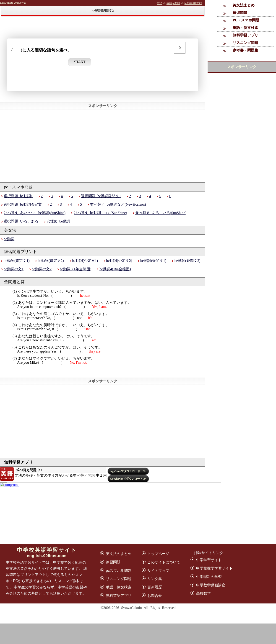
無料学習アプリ (245, 35)
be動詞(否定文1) (85, 261)
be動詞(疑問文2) (187, 261)
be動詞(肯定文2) (51, 261)
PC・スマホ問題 (246, 20)
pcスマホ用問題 (119, 571)
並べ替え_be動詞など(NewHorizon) (118, 204)
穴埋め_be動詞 (58, 221)
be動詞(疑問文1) (153, 261)
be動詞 (9, 239)
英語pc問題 (173, 3)
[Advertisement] (138, 634)
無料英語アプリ (119, 596)
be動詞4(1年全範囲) (115, 269)
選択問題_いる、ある (21, 221)
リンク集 (155, 579)
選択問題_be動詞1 (18, 196)
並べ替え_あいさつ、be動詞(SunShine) (35, 213)
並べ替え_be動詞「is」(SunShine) (100, 213)
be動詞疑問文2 (193, 3)
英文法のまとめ (119, 554)
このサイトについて (164, 562)
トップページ (158, 554)
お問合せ (155, 596)
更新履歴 (155, 587)
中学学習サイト (209, 560)
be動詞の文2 (42, 269)
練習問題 (240, 13)
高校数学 (203, 593)
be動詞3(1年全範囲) (76, 269)
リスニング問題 (245, 43)
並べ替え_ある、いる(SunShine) (161, 213)
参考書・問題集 (245, 50)
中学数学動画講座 (211, 585)
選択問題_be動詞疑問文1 (101, 196)
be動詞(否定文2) (119, 261)
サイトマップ (158, 571)
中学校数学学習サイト (214, 568)
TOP (159, 3)
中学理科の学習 (209, 577)
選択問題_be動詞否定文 (23, 204)
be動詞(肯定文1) (17, 261)
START (80, 62)
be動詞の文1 (14, 269)
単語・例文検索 (245, 28)
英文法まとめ (244, 5)
